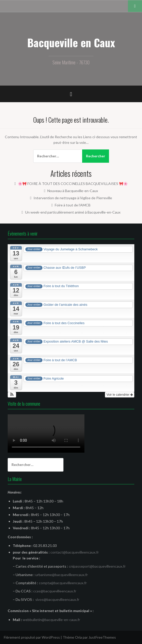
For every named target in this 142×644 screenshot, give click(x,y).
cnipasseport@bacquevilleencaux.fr (97, 566)
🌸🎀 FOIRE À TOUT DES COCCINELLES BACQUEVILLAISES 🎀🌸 (73, 184)
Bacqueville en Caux (71, 42)
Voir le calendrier (120, 395)
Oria (78, 637)
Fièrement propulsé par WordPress (32, 637)
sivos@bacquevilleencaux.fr (57, 599)
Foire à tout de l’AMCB (73, 205)
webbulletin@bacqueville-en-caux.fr (51, 620)
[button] (12, 395)
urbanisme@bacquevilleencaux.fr (62, 575)
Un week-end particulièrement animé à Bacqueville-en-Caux (73, 212)
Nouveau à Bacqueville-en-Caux (73, 191)
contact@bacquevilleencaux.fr (75, 552)
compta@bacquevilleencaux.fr (63, 583)
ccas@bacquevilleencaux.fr (55, 591)
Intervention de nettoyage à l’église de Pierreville (73, 198)
